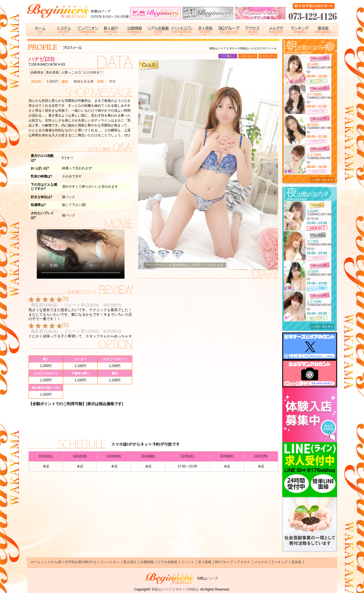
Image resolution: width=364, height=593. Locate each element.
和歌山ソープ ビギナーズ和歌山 (175, 589)
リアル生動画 (167, 562)
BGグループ (224, 562)
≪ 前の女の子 (248, 56)
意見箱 (296, 562)
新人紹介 (130, 562)
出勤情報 (147, 562)
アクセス (244, 562)
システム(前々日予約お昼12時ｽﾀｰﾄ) (70, 562)
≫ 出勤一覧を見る (322, 180)
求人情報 (205, 562)
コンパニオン (110, 562)
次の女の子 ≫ (268, 56)
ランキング (279, 562)
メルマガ (261, 562)
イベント (188, 562)
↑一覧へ (228, 56)
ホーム (35, 562)
